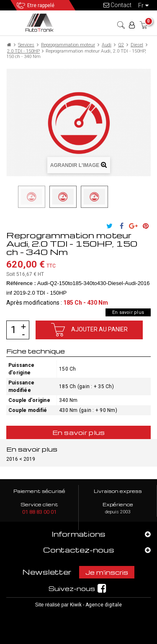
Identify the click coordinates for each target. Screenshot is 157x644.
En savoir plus (128, 312)
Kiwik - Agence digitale (96, 605)
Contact (117, 5)
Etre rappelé (41, 5)
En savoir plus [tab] (79, 432)
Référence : (21, 283)
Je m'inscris (107, 572)
